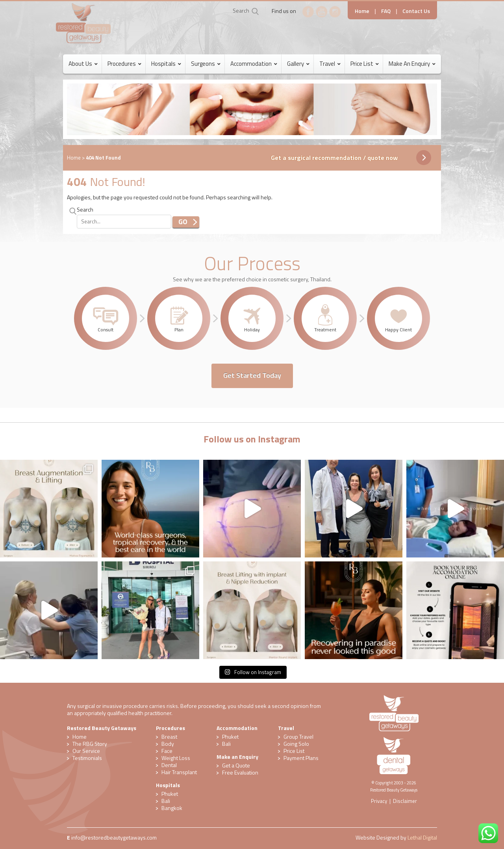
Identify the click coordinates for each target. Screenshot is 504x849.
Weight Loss (176, 758)
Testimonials (87, 758)
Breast (169, 737)
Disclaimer (405, 801)
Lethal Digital (422, 837)
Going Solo (296, 744)
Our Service (86, 751)
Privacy (379, 801)
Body (168, 744)
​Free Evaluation (240, 772)
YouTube (322, 12)
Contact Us (416, 11)
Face (167, 751)
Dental (169, 765)
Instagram (335, 12)
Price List (294, 751)
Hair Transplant (179, 772)
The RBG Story (90, 744)
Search (241, 10)
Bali (166, 801)
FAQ (386, 11)
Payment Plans (301, 758)
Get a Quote (236, 765)
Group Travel (298, 737)
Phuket (170, 794)
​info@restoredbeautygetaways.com (114, 837)
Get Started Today (252, 375)
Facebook (308, 12)
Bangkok (172, 808)
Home (362, 11)
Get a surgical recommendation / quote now (334, 158)
